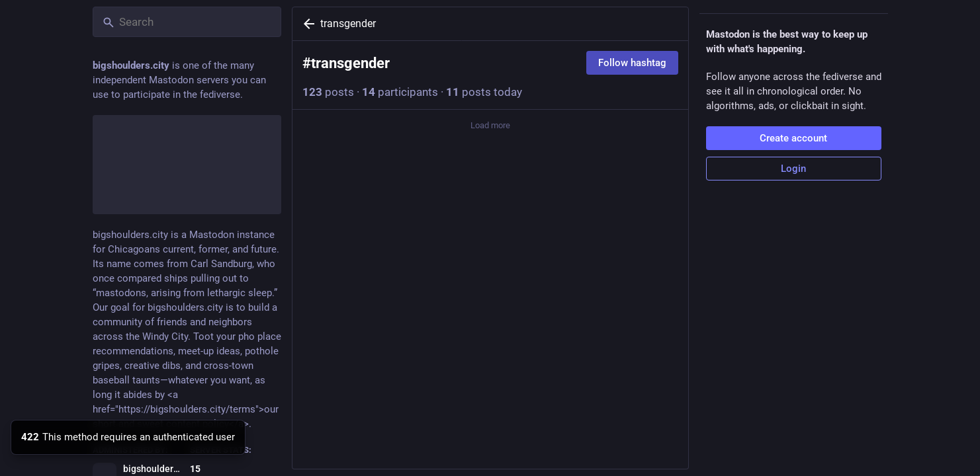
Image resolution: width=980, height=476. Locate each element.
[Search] (187, 22)
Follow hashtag (632, 63)
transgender (348, 23)
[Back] (306, 24)
